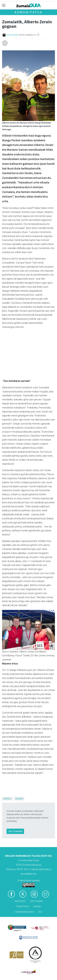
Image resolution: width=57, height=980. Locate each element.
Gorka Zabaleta (12, 35)
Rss (40, 912)
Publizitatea (23, 907)
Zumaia (19, 799)
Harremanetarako (24, 912)
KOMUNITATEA (29, 12)
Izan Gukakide (15, 831)
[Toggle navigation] (4, 5)
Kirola (7, 799)
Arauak (37, 907)
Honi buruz (20, 901)
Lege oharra (36, 901)
